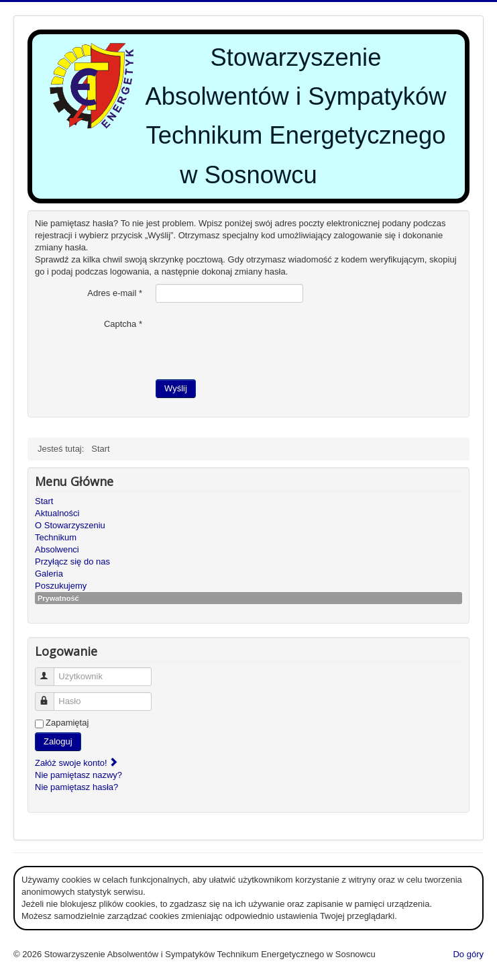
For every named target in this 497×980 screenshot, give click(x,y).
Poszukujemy (61, 586)
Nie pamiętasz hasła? (76, 787)
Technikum (56, 537)
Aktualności (57, 513)
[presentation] (258, 341)
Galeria (49, 574)
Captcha (123, 324)
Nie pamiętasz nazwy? (78, 775)
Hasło (51, 696)
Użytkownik (51, 671)
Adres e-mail (115, 293)
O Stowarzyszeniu (70, 525)
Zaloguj (58, 741)
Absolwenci (57, 549)
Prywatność (58, 598)
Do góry (468, 954)
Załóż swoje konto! (77, 763)
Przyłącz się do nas (72, 561)
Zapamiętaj (67, 723)
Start (44, 501)
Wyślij (176, 388)
